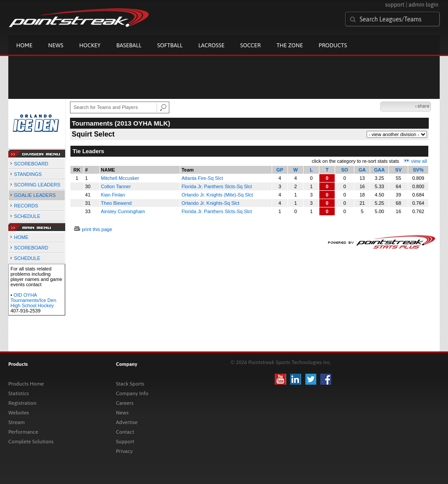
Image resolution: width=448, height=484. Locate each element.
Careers (125, 403)
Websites (19, 413)
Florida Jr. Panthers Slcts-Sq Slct (217, 186)
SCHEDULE (27, 216)
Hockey (90, 45)
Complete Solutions (31, 442)
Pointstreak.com (79, 18)
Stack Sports (130, 384)
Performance (23, 432)
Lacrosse (211, 45)
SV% (418, 170)
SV (398, 170)
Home (24, 45)
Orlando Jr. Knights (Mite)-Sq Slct (217, 195)
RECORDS (26, 206)
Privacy (124, 451)
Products (333, 45)
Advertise (127, 422)
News (56, 45)
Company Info (132, 393)
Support (125, 442)
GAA (379, 170)
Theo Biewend (116, 203)
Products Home (26, 384)
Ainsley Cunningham (123, 211)
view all (419, 161)
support (395, 5)
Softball (170, 45)
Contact (125, 432)
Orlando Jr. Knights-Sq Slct (210, 203)
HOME (21, 237)
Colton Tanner (116, 186)
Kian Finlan (113, 195)
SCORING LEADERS (37, 185)
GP (280, 170)
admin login (423, 5)
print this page (97, 229)
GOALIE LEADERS (35, 195)
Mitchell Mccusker (120, 178)
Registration (22, 403)
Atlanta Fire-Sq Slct (202, 178)
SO (345, 170)
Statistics (19, 393)
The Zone (290, 45)
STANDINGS (28, 174)
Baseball (129, 45)
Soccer (250, 45)
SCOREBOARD (31, 164)
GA (362, 170)
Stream (16, 422)
